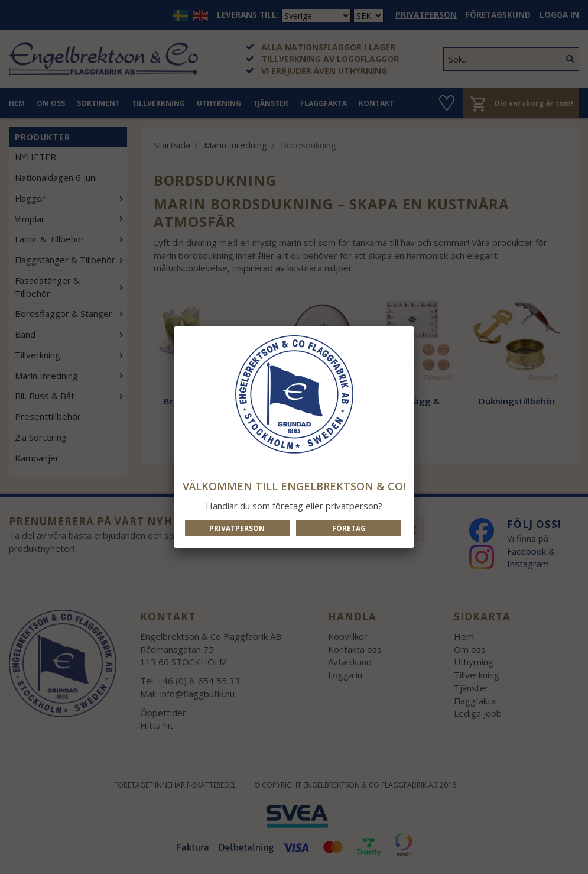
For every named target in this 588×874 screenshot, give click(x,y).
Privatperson (237, 528)
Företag (349, 528)
